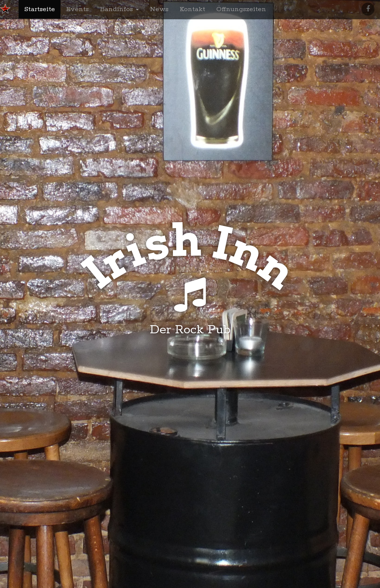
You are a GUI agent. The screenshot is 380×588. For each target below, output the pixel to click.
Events (77, 9)
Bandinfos (119, 9)
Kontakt (192, 9)
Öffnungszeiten (241, 9)
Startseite (40, 9)
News (159, 9)
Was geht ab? (190, 364)
